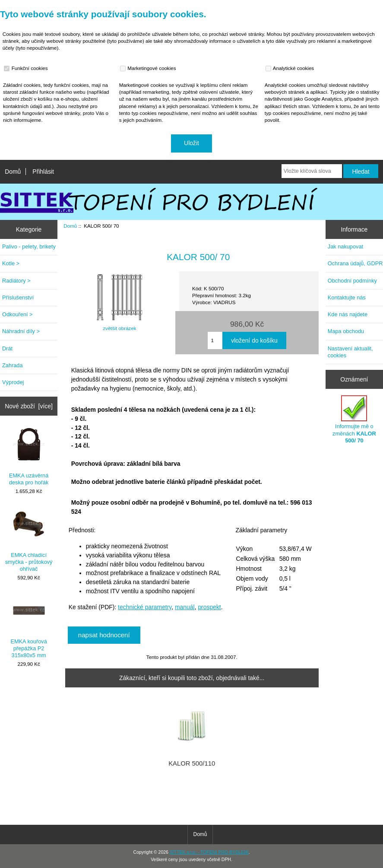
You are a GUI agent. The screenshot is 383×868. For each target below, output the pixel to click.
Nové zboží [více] (29, 406)
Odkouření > (17, 314)
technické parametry (145, 607)
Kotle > (11, 263)
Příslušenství (18, 297)
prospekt (209, 607)
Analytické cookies (291, 68)
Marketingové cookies (149, 68)
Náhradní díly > (21, 331)
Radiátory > (16, 281)
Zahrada (13, 365)
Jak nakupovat (345, 246)
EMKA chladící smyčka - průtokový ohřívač (29, 540)
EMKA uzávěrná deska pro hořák (29, 456)
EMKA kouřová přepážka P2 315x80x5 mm (28, 626)
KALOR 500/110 (192, 763)
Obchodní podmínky (352, 281)
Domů (13, 172)
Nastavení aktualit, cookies (350, 352)
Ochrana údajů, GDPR (355, 263)
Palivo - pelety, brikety (29, 246)
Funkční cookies (27, 68)
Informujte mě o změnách (354, 420)
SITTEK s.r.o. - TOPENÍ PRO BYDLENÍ (209, 852)
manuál (185, 607)
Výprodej (13, 382)
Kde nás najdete (348, 314)
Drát (7, 348)
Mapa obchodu (346, 331)
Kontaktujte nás (347, 297)
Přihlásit (43, 172)
